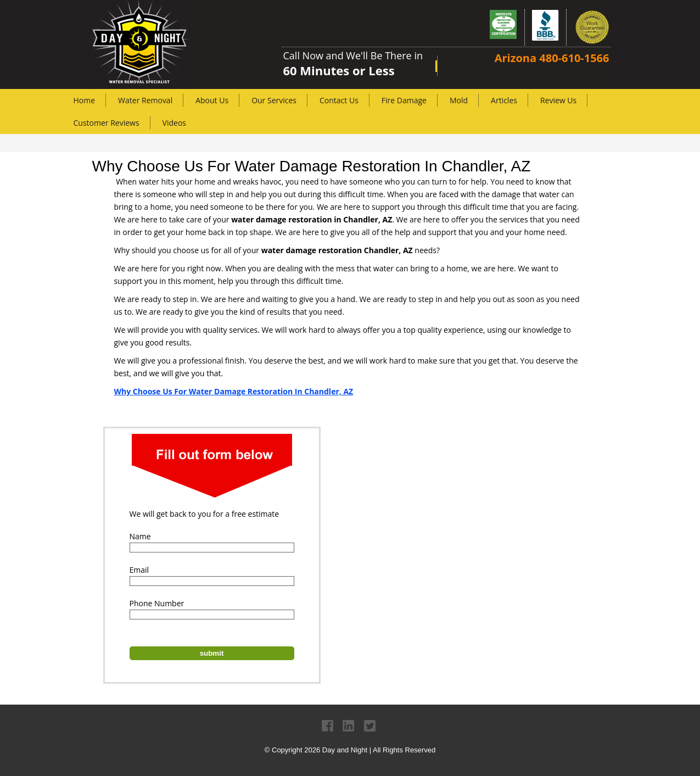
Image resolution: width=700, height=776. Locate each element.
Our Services (274, 100)
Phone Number (157, 603)
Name (140, 536)
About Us (212, 100)
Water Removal (145, 100)
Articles (504, 100)
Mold (459, 100)
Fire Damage (404, 100)
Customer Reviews (107, 123)
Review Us (558, 100)
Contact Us (339, 100)
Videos (174, 123)
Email (139, 570)
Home (85, 100)
